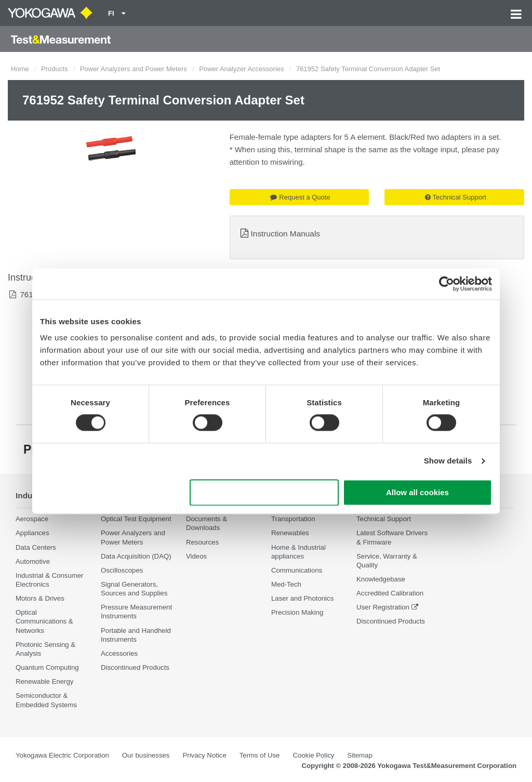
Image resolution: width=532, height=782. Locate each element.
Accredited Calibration (390, 593)
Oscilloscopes (122, 570)
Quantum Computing (47, 667)
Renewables (290, 533)
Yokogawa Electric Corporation (62, 755)
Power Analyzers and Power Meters (134, 69)
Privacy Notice (204, 755)
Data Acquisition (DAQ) (136, 556)
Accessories (119, 653)
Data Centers (36, 547)
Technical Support (456, 197)
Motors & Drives (40, 598)
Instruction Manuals (285, 234)
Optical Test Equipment (136, 519)
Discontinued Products (135, 667)
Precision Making (297, 612)
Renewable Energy (44, 681)
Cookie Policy (313, 755)
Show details (448, 461)
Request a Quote (300, 197)
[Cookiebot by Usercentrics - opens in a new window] (447, 284)
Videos (196, 556)
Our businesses (146, 755)
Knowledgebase (381, 579)
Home (20, 69)
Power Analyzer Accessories (241, 69)
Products (54, 69)
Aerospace (32, 519)
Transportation (293, 519)
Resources (202, 542)
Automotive (33, 561)
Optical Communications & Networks (44, 621)
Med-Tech (286, 584)
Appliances (32, 533)
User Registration (383, 607)
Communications (297, 570)
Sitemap (360, 755)
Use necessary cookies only (264, 492)
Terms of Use (260, 755)
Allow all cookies (417, 492)
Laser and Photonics (302, 598)
